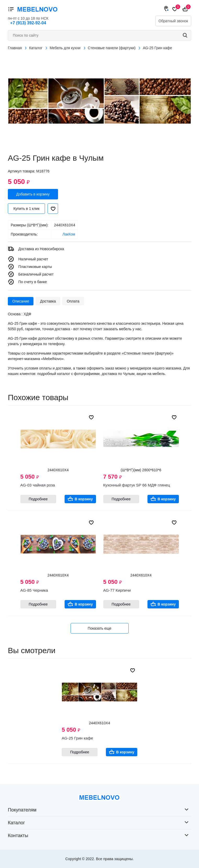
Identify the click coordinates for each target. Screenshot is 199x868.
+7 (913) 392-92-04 (28, 23)
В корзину (84, 499)
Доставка (48, 301)
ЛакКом (69, 234)
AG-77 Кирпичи (117, 590)
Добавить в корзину (33, 194)
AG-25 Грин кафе (77, 738)
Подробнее (38, 499)
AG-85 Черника (34, 590)
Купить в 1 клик (26, 209)
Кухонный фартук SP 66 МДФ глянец (137, 485)
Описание (21, 301)
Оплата (73, 301)
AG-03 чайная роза (38, 485)
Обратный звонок (173, 21)
